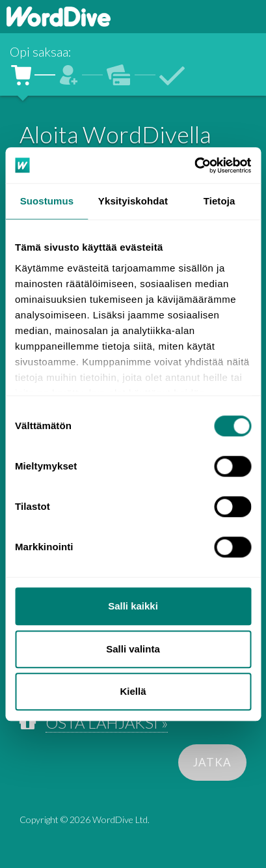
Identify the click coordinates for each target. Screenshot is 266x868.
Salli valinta (133, 649)
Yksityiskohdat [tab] (133, 201)
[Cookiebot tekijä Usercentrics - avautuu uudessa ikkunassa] (194, 165)
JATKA (212, 762)
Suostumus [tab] (47, 201)
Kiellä (133, 691)
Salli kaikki (133, 606)
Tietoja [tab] (219, 201)
